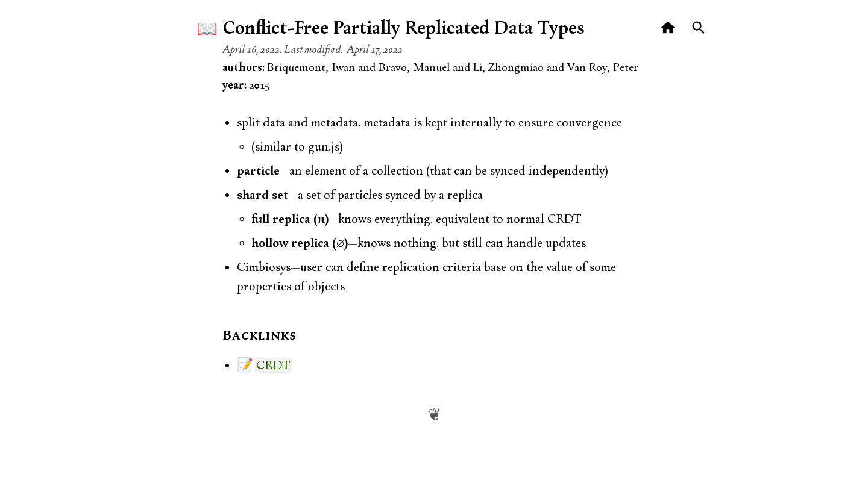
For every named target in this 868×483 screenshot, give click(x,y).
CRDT (273, 366)
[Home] (668, 28)
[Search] (699, 28)
